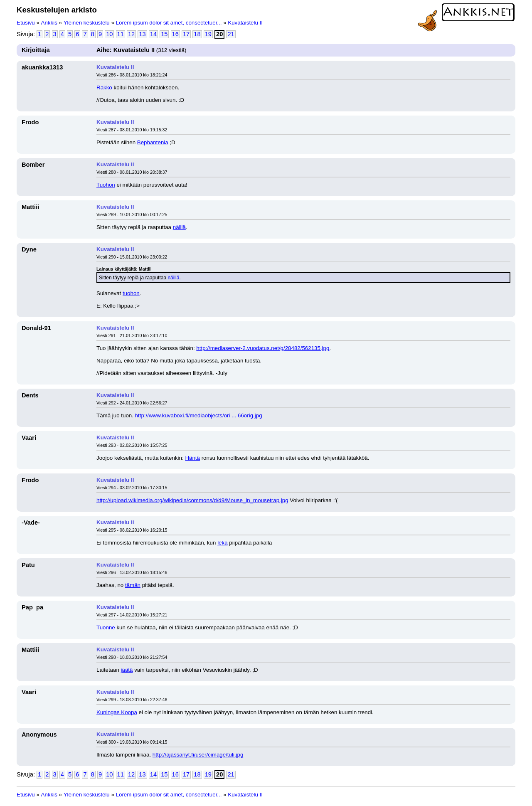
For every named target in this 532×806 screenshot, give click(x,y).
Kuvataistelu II (245, 23)
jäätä (127, 670)
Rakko (104, 88)
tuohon (131, 293)
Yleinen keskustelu (87, 23)
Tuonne (106, 627)
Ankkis (49, 23)
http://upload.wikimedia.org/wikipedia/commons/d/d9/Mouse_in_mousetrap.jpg (192, 500)
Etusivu (26, 23)
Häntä (192, 458)
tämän (133, 585)
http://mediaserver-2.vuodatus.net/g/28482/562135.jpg (263, 348)
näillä (179, 227)
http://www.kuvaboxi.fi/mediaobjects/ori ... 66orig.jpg (199, 415)
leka (222, 543)
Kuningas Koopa (117, 712)
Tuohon (106, 185)
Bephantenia (153, 142)
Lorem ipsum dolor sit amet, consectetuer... (169, 23)
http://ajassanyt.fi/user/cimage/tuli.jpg (198, 755)
